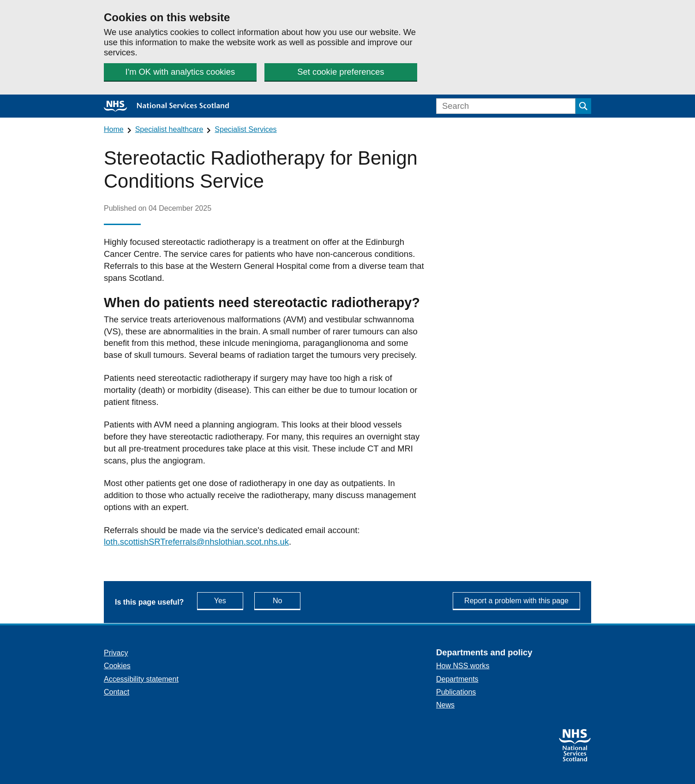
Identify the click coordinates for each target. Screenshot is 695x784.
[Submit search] (583, 106)
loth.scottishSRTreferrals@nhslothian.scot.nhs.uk (196, 542)
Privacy (116, 653)
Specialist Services (246, 129)
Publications (456, 692)
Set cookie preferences (341, 72)
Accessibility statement (141, 679)
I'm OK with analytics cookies (180, 72)
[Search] (506, 106)
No (287, 600)
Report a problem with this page (516, 601)
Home (114, 129)
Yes (229, 600)
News (445, 705)
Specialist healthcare (169, 129)
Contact (117, 692)
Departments (457, 679)
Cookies (117, 666)
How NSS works (463, 666)
